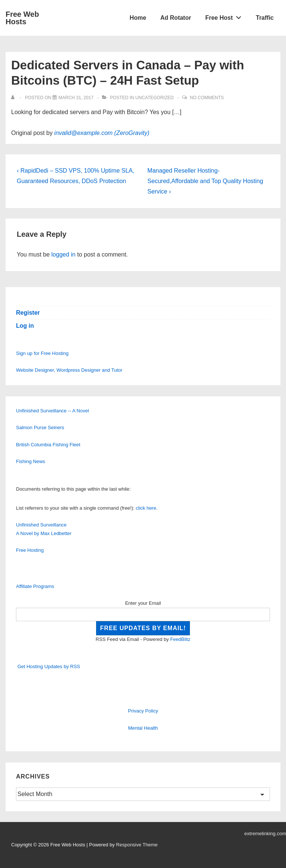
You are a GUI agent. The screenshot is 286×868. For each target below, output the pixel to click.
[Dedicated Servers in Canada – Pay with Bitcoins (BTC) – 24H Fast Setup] (76, 98)
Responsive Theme (137, 845)
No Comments (207, 98)
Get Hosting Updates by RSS (49, 666)
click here (146, 508)
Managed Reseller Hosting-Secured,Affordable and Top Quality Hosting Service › (205, 181)
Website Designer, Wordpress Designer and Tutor (69, 370)
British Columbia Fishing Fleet (48, 445)
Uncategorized (154, 98)
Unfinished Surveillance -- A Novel (53, 411)
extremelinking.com (265, 834)
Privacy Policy (143, 711)
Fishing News (31, 461)
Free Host (225, 16)
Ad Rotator (176, 18)
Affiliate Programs (35, 586)
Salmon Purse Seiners (40, 427)
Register (28, 313)
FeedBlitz (180, 639)
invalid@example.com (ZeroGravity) (102, 133)
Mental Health (143, 728)
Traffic (265, 18)
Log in (25, 326)
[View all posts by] (14, 98)
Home (138, 18)
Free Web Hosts (22, 18)
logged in (63, 254)
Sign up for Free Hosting (42, 353)
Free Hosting (30, 550)
